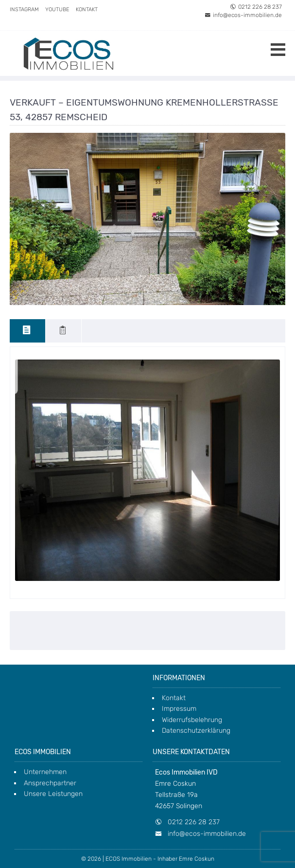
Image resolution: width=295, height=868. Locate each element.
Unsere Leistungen (53, 794)
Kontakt (87, 9)
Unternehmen (45, 772)
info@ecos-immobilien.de (243, 15)
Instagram (24, 9)
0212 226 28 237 (256, 7)
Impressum (179, 709)
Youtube (57, 9)
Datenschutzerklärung (196, 731)
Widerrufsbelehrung (192, 720)
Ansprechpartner (50, 783)
